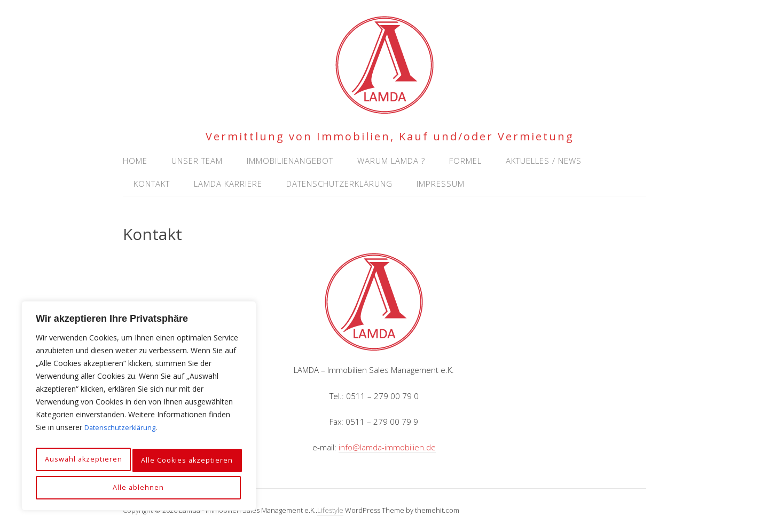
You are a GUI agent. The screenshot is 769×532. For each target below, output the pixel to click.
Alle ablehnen (195, 464)
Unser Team (197, 161)
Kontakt (152, 184)
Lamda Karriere (228, 184)
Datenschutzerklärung (122, 437)
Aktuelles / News (544, 161)
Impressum (441, 184)
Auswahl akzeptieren (92, 464)
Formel (465, 161)
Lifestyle (330, 510)
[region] (139, 411)
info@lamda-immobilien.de (387, 447)
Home (135, 161)
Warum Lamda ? (391, 161)
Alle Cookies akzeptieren (139, 487)
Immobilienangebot (290, 161)
